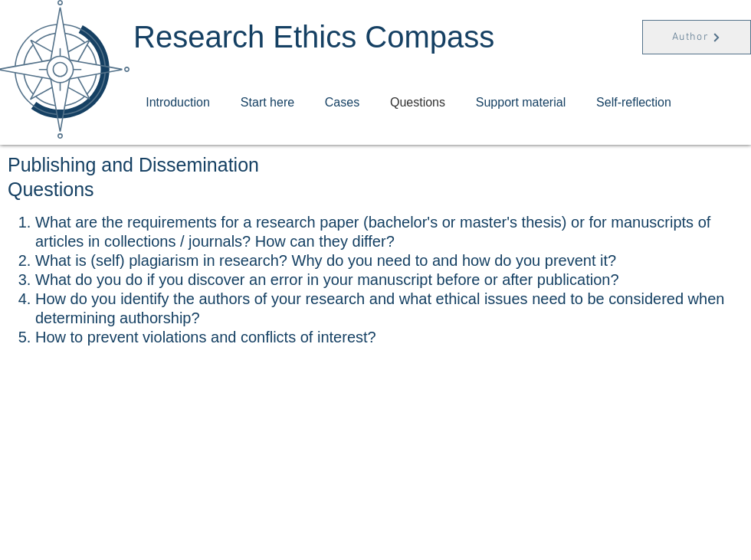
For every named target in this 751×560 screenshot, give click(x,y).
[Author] (697, 37)
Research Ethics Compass (314, 37)
